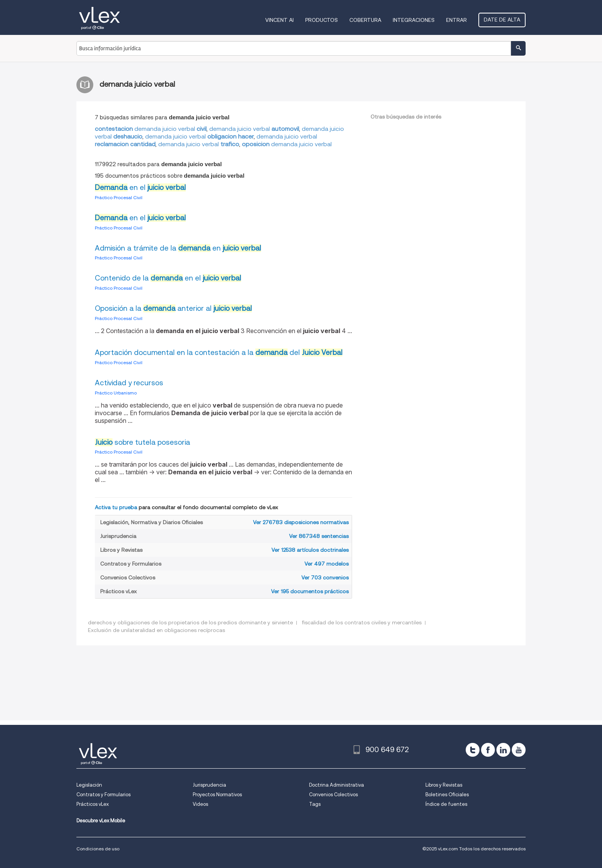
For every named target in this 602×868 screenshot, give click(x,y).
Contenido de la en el (168, 278)
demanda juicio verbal (151, 129)
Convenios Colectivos (333, 795)
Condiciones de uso (98, 849)
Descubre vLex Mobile (101, 821)
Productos (322, 20)
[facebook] (488, 750)
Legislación (89, 785)
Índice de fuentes (446, 804)
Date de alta (502, 20)
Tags (315, 804)
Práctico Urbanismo (116, 393)
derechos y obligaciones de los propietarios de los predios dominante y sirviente (190, 622)
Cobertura (365, 20)
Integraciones (414, 20)
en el (140, 187)
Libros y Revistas (444, 785)
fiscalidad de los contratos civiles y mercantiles (362, 622)
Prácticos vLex (93, 804)
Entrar (456, 20)
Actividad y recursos (129, 383)
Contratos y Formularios (103, 795)
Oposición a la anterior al (173, 308)
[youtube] (519, 750)
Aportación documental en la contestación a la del (219, 352)
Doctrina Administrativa (337, 785)
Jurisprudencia (209, 785)
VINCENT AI (279, 20)
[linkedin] (503, 750)
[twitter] (473, 750)
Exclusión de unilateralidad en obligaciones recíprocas (156, 630)
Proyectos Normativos (217, 795)
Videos (200, 804)
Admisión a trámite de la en (178, 248)
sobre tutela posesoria (142, 442)
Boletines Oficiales (447, 795)
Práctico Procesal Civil (119, 197)
